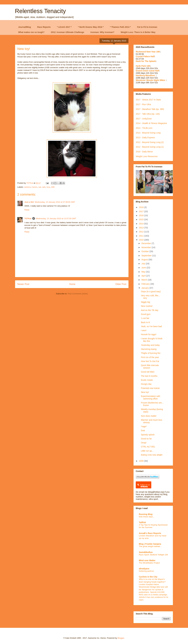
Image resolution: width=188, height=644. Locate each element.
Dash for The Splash (146, 61)
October (145, 251)
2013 (142, 228)
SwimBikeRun (146, 552)
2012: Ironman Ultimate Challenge (67, 32)
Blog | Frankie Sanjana (150, 544)
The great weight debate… (150, 546)
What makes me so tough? (31, 32)
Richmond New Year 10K (148, 52)
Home (72, 284)
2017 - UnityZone (144, 119)
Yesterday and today (150, 345)
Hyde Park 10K (143, 66)
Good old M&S (148, 372)
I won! (144, 330)
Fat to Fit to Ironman (147, 27)
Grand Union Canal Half (147, 71)
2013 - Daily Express (145, 138)
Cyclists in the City (148, 577)
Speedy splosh (148, 435)
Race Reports (44, 27)
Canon (34, 187)
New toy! (145, 392)
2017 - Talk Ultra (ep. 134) (148, 114)
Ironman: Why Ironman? (102, 32)
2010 (142, 240)
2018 (142, 207)
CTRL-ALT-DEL (148, 447)
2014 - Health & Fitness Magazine (151, 123)
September (147, 256)
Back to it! (145, 322)
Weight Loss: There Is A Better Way (138, 32)
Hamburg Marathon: (146, 75)
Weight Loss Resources (147, 156)
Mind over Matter (147, 560)
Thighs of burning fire (151, 353)
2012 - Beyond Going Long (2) (150, 142)
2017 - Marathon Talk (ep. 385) (150, 109)
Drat (143, 430)
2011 (142, 236)
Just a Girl (29, 202)
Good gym (146, 314)
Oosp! (144, 443)
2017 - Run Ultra (143, 104)
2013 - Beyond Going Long (148, 133)
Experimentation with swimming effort (151, 397)
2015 (142, 219)
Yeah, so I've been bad (151, 326)
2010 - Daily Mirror (144, 152)
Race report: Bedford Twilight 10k (153, 555)
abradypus (144, 569)
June (144, 268)
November (146, 247)
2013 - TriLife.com (144, 128)
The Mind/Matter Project (149, 563)
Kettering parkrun (146, 571)
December (146, 243)
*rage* (144, 426)
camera (27, 187)
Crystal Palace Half (145, 56)
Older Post (121, 284)
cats (44, 187)
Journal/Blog (25, 27)
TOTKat (28, 219)
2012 (142, 232)
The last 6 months (149, 376)
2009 (142, 461)
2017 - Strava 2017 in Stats (148, 100)
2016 (142, 215)
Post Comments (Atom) (78, 294)
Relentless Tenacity (40, 11)
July (144, 264)
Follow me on (145, 486)
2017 (142, 211)
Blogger (121, 638)
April (144, 276)
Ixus (48, 187)
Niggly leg (145, 302)
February (146, 284)
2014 (142, 224)
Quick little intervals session (150, 367)
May (144, 272)
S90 (53, 187)
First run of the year (150, 357)
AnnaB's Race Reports (150, 533)
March (145, 280)
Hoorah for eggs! (149, 334)
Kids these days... (147, 517)
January (145, 288)
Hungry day (146, 384)
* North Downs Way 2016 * (91, 27)
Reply (27, 210)
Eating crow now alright (152, 455)
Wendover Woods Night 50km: (151, 80)
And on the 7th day (150, 310)
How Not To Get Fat (150, 361)
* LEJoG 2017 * (64, 27)
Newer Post (23, 284)
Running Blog (146, 514)
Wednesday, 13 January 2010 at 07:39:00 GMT (55, 202)
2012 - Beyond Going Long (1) (150, 147)
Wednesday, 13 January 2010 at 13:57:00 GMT (56, 219)
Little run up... (147, 451)
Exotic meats (147, 380)
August (145, 260)
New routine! (147, 306)
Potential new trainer (150, 388)
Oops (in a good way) (151, 291)
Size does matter (149, 416)
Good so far (146, 439)
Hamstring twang (149, 349)
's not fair (145, 318)
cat (40, 187)
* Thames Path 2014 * (120, 27)
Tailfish (142, 522)
